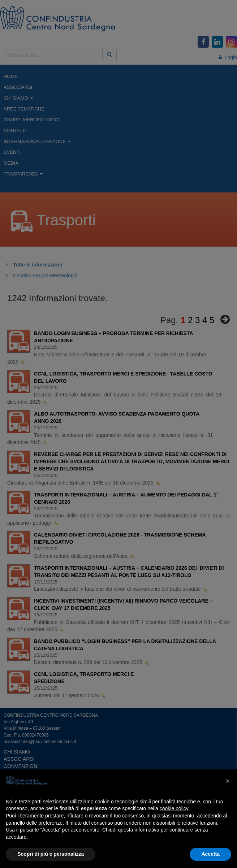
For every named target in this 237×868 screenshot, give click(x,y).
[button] (228, 781)
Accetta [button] (210, 854)
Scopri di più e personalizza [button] (51, 854)
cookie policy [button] (174, 808)
